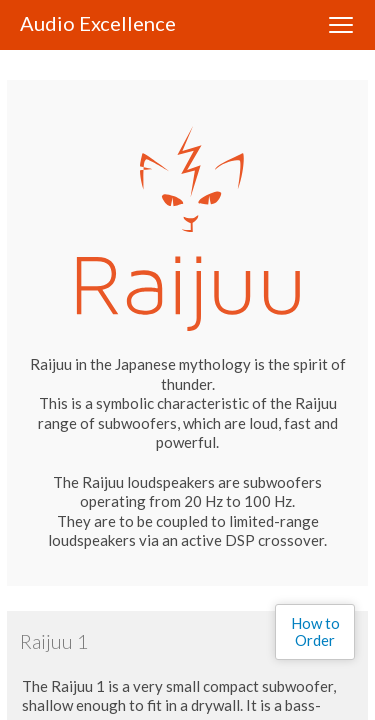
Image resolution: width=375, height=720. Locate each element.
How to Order (315, 631)
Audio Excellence (98, 23)
